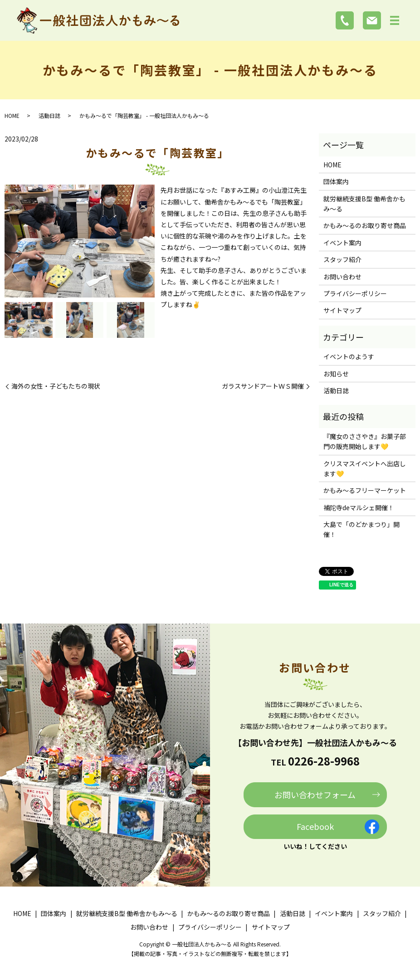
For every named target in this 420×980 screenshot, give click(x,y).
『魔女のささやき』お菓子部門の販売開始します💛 (365, 441)
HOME (12, 115)
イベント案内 (342, 243)
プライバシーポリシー (355, 293)
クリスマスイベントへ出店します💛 (365, 468)
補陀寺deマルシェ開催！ (359, 507)
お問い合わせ (342, 277)
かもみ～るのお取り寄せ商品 (365, 225)
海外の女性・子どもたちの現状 (56, 386)
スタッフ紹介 (342, 259)
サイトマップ (342, 310)
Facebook (315, 826)
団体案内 (336, 181)
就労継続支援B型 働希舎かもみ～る (364, 204)
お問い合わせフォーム (315, 795)
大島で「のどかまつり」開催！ (361, 529)
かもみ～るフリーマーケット (365, 490)
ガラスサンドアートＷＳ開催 (263, 386)
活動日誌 (49, 115)
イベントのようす (349, 356)
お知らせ (336, 374)
